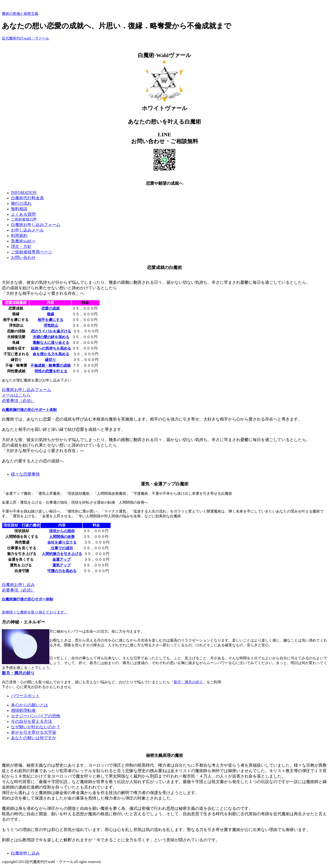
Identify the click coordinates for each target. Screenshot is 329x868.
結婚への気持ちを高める (51, 348)
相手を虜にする (50, 320)
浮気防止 (51, 325)
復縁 (50, 314)
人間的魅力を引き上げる (62, 554)
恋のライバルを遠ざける (51, 331)
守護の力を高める (62, 571)
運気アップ (61, 565)
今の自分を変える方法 (32, 721)
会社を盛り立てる (62, 542)
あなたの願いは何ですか (34, 738)
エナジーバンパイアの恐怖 (36, 716)
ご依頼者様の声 (24, 219)
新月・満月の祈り (18, 673)
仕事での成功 (61, 548)
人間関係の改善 (62, 537)
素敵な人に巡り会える (51, 343)
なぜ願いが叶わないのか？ (36, 727)
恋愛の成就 (50, 308)
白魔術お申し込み (18, 585)
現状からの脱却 (62, 531)
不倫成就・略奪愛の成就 (50, 365)
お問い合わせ (23, 258)
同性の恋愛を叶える (51, 371)
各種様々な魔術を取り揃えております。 (35, 612)
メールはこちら (16, 395)
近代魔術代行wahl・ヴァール (25, 38)
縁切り (50, 360)
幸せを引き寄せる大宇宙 (34, 732)
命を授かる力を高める (51, 354)
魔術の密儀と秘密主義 (20, 14)
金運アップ (61, 559)
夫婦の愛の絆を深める (51, 337)
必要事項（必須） (18, 401)
